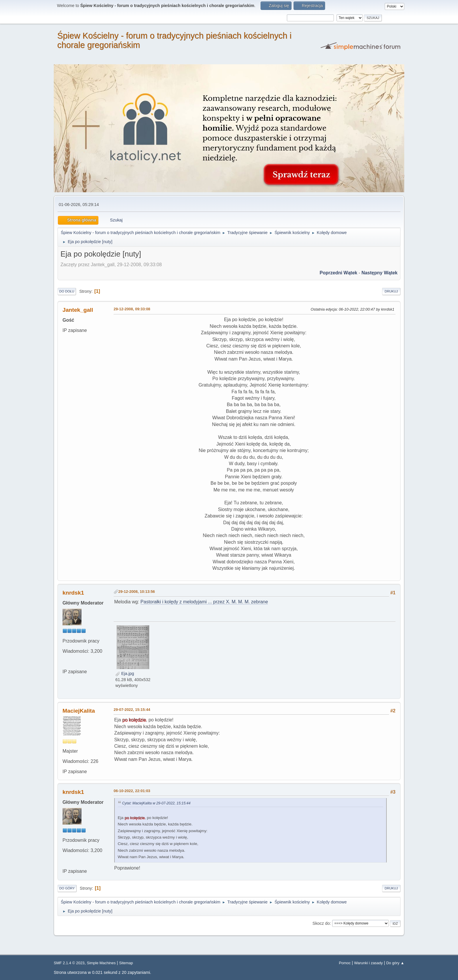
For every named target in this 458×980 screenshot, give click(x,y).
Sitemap (126, 963)
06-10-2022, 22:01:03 (132, 791)
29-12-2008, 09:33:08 (132, 309)
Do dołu (67, 291)
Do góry (67, 888)
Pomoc (345, 963)
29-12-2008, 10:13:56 (137, 592)
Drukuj (391, 291)
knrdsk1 (73, 593)
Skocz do (321, 923)
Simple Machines (101, 963)
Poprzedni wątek (338, 273)
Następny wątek (379, 273)
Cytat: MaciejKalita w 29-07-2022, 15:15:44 (156, 803)
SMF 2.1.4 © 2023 (69, 963)
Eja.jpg (125, 673)
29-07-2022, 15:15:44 (132, 710)
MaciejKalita (79, 711)
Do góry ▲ (395, 963)
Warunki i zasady (368, 963)
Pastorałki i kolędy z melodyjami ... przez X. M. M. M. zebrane (204, 602)
